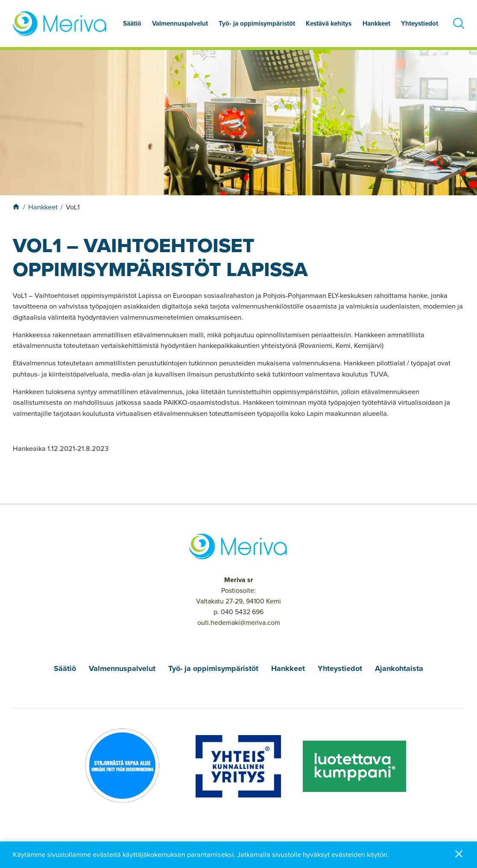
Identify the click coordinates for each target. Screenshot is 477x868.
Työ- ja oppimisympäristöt (257, 23)
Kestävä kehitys (329, 23)
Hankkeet (376, 23)
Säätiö (132, 23)
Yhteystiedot (420, 23)
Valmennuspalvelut (180, 23)
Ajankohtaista (399, 668)
